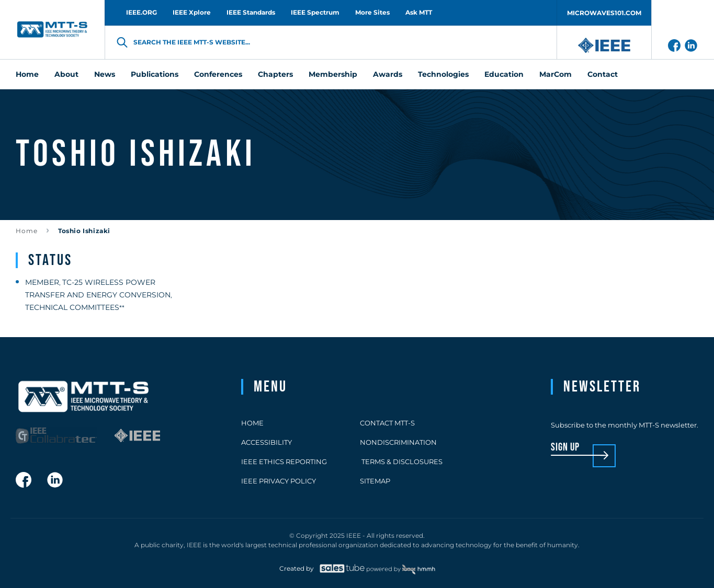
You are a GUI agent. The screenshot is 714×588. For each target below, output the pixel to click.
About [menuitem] (66, 74)
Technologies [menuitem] (443, 74)
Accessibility (267, 442)
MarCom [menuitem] (556, 74)
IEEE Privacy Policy (279, 481)
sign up (565, 448)
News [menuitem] (105, 74)
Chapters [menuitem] (275, 74)
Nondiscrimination (398, 442)
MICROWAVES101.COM (604, 13)
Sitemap (375, 481)
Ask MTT (419, 12)
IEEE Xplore (192, 12)
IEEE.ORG (141, 12)
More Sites (372, 12)
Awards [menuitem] (388, 74)
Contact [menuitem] (603, 74)
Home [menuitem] (27, 74)
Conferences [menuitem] (218, 74)
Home (27, 231)
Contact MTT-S (387, 423)
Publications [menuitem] (155, 74)
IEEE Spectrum (315, 12)
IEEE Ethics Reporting (284, 462)
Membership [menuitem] (333, 74)
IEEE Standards (251, 12)
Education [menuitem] (504, 74)
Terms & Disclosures (401, 462)
